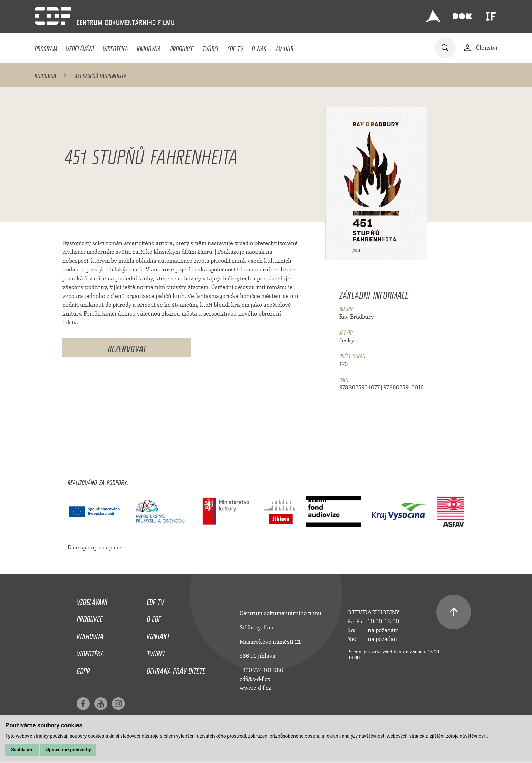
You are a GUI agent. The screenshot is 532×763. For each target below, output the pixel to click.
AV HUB (284, 47)
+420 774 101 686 (261, 670)
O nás (259, 47)
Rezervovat (127, 348)
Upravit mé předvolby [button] (68, 750)
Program (46, 47)
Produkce (182, 47)
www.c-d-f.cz (255, 688)
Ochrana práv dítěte (176, 669)
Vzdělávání (80, 47)
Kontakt (158, 635)
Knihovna (149, 47)
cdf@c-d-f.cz (255, 679)
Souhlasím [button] (22, 750)
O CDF (154, 617)
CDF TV (235, 47)
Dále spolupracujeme (94, 547)
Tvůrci (210, 47)
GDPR (83, 669)
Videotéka (115, 47)
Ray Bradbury (357, 317)
